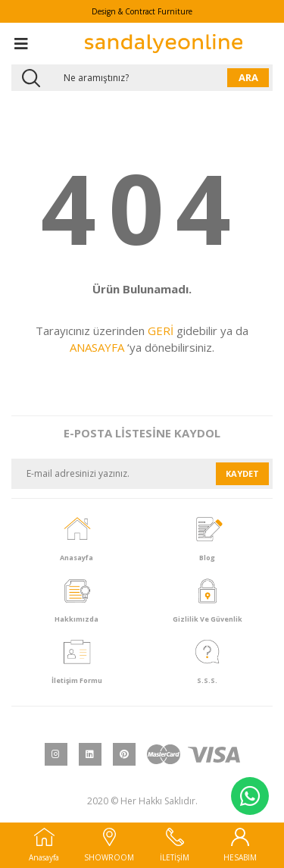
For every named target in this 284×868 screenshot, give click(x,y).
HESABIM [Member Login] (240, 845)
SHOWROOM (109, 845)
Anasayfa (44, 845)
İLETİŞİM (175, 845)
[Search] (142, 78)
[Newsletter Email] (114, 474)
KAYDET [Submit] (242, 473)
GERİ (161, 331)
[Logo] (164, 44)
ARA (248, 77)
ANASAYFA (97, 347)
